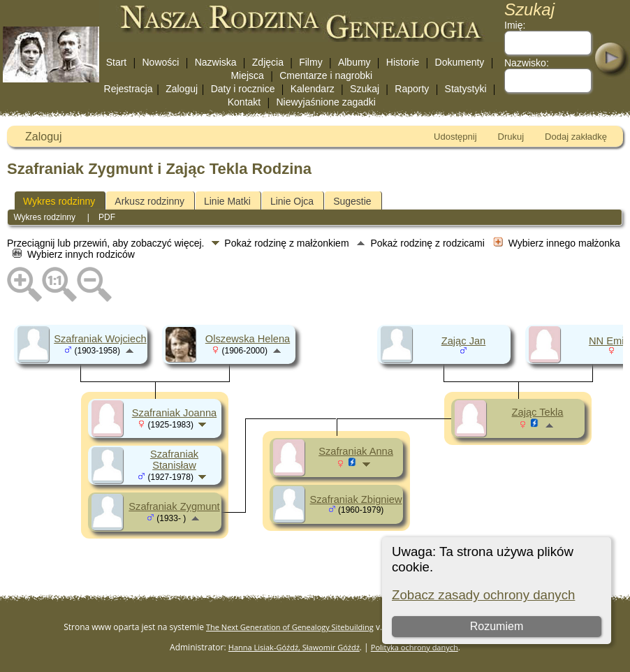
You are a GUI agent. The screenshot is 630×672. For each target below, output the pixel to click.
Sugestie (352, 201)
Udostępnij (455, 137)
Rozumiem (497, 626)
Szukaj (365, 89)
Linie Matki (227, 201)
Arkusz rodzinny (149, 201)
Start (117, 62)
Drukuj (511, 137)
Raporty (412, 89)
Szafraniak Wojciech (100, 339)
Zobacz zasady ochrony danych (483, 595)
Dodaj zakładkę (576, 137)
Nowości (161, 62)
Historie (403, 62)
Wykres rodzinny (59, 201)
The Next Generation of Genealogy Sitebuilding (290, 627)
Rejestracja (129, 89)
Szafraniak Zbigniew (356, 499)
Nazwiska (216, 62)
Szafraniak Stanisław (174, 460)
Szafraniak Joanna (174, 413)
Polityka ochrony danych (415, 647)
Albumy (354, 62)
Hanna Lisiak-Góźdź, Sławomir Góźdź (294, 647)
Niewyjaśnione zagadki (325, 102)
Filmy (310, 62)
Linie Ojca (292, 201)
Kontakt (244, 102)
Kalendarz (313, 89)
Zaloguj (182, 89)
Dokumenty (460, 62)
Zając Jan (464, 341)
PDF (107, 217)
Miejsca (247, 75)
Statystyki (466, 89)
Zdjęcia (268, 62)
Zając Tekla (538, 412)
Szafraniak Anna (356, 451)
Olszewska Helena (248, 339)
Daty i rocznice (243, 89)
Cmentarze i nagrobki (326, 75)
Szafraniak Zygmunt (174, 506)
